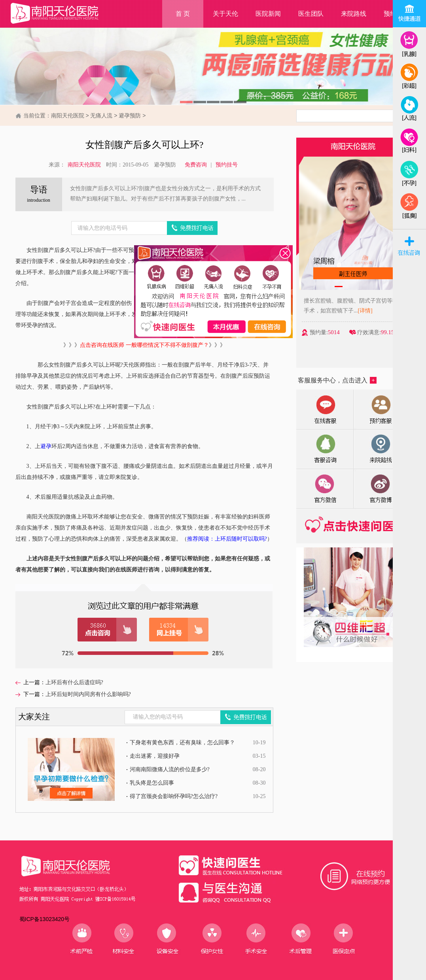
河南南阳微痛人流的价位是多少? (170, 769)
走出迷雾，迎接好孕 (155, 756)
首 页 (183, 14)
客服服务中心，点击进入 (337, 380)
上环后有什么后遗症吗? (74, 682)
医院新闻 (268, 14)
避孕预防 (130, 115)
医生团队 (311, 14)
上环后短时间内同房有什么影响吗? (88, 694)
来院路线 (354, 14)
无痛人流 (101, 115)
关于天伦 (225, 14)
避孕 (46, 446)
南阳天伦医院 (68, 115)
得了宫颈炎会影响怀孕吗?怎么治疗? (174, 796)
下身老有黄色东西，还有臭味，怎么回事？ (182, 743)
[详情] (376, 311)
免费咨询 (196, 165)
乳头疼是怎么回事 (152, 783)
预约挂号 (227, 165)
